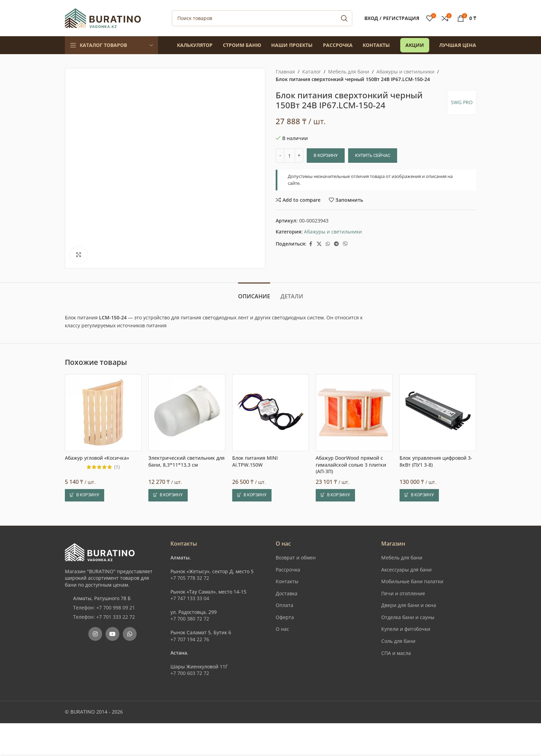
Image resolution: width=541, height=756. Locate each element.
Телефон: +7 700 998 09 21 (104, 608)
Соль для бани (398, 641)
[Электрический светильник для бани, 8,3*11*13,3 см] (187, 412)
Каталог (312, 72)
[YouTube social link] (112, 634)
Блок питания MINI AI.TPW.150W (255, 461)
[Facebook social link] (311, 244)
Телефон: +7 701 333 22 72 (104, 617)
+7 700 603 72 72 (190, 673)
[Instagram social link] (95, 634)
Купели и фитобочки (406, 629)
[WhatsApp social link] (328, 244)
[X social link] (319, 244)
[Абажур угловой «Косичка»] (103, 412)
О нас (282, 629)
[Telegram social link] (336, 244)
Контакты (287, 581)
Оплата (284, 605)
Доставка (287, 593)
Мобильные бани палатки (412, 581)
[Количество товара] (289, 156)
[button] (85, 495)
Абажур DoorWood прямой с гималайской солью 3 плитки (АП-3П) (351, 465)
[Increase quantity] (299, 156)
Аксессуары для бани (406, 570)
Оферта (285, 617)
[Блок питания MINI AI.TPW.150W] (270, 412)
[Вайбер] (345, 244)
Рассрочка (288, 570)
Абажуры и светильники (405, 72)
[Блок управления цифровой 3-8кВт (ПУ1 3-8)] (438, 412)
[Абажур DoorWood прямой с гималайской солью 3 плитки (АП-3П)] (354, 412)
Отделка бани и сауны (408, 617)
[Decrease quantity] (280, 156)
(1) (117, 467)
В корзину (326, 155)
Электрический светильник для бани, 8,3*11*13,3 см (186, 461)
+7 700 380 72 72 (190, 619)
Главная (285, 72)
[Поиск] (262, 18)
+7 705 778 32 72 (190, 578)
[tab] (254, 293)
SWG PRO (462, 102)
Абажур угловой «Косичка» (97, 458)
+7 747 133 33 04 (190, 598)
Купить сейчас (373, 155)
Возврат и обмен (296, 558)
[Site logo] (103, 17)
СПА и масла (396, 653)
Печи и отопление (403, 593)
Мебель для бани (349, 72)
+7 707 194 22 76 (190, 639)
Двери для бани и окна (409, 605)
